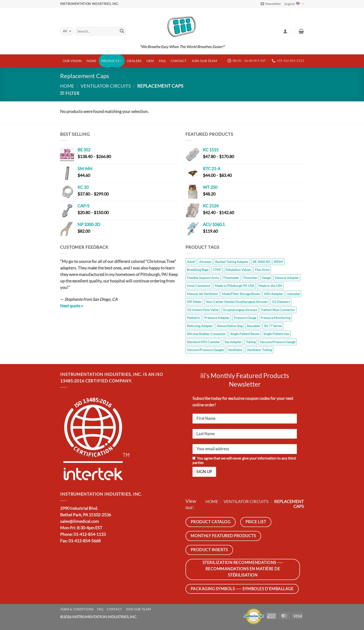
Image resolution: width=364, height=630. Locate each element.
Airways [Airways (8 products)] (205, 262)
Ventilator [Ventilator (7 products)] (235, 350)
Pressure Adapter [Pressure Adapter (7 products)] (217, 318)
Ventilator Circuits (106, 86)
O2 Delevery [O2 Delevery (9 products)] (281, 302)
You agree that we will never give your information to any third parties (244, 460)
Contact (179, 61)
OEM (150, 61)
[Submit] (122, 31)
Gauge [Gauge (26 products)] (266, 278)
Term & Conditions (77, 609)
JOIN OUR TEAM (204, 61)
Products (112, 61)
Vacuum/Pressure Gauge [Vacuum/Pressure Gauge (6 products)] (278, 342)
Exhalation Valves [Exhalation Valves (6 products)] (238, 270)
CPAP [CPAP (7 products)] (217, 270)
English (294, 4)
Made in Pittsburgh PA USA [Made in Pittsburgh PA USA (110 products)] (234, 286)
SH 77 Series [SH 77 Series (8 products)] (273, 326)
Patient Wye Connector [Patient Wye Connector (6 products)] (278, 310)
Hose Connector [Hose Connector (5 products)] (199, 286)
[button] (271, 4)
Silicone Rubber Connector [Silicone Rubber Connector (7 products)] (206, 334)
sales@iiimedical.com (80, 521)
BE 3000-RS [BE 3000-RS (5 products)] (261, 262)
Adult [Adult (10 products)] (191, 262)
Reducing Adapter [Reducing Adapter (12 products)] (200, 326)
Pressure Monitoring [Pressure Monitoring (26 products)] (275, 318)
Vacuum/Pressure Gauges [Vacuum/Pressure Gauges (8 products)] (205, 350)
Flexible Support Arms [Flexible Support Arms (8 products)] (203, 278)
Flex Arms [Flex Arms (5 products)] (262, 270)
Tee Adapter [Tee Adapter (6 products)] (233, 342)
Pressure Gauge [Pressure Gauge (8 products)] (245, 318)
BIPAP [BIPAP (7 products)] (279, 262)
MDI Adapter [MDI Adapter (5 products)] (273, 294)
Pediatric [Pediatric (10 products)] (193, 318)
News (91, 61)
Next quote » (71, 306)
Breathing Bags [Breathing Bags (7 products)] (198, 270)
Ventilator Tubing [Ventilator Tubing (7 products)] (259, 350)
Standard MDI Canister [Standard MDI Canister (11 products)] (203, 342)
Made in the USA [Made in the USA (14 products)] (270, 286)
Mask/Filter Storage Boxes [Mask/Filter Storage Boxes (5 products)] (241, 294)
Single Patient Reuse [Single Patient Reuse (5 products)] (245, 334)
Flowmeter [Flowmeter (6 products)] (231, 278)
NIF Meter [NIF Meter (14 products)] (194, 302)
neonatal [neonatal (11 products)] (293, 294)
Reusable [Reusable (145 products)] (253, 326)
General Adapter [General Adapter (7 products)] (287, 278)
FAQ (162, 61)
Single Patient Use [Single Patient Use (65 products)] (276, 334)
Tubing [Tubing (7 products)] (251, 342)
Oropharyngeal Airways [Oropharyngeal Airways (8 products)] (240, 310)
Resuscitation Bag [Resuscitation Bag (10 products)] (230, 326)
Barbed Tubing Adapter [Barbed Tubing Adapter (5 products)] (232, 262)
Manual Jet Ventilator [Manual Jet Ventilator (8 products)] (202, 294)
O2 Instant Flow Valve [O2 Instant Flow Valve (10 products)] (203, 310)
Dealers (134, 61)
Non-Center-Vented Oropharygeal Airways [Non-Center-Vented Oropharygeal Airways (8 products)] (237, 302)
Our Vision (72, 61)
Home (67, 86)
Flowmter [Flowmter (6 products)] (250, 278)
